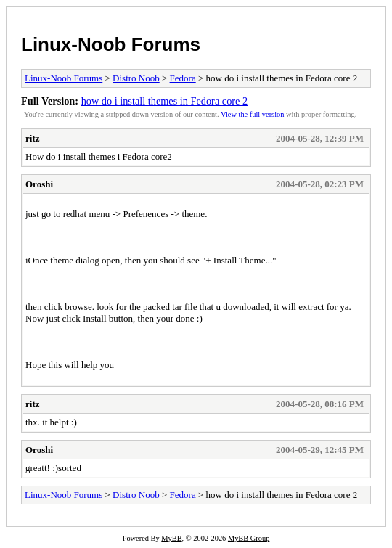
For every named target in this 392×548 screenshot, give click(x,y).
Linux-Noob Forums (111, 44)
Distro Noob (136, 78)
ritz (32, 138)
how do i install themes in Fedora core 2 (165, 101)
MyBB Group (249, 538)
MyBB (171, 538)
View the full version (252, 114)
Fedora (183, 78)
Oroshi (39, 184)
